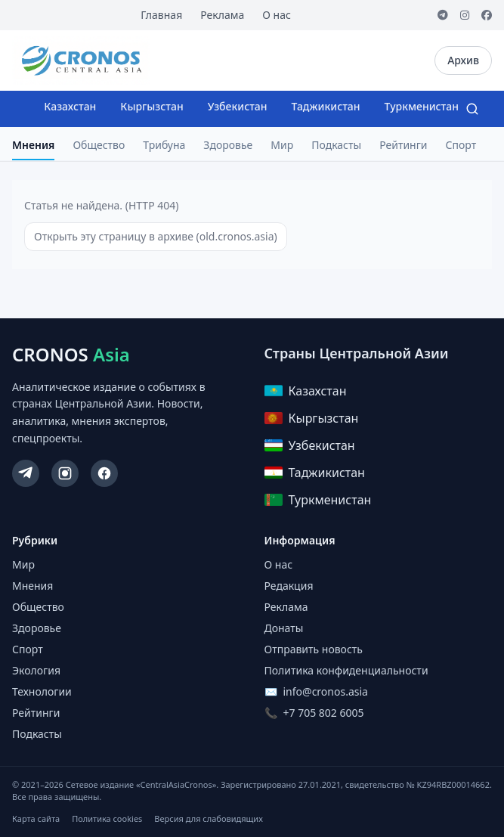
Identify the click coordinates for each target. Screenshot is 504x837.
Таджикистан (326, 106)
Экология (36, 670)
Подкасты (336, 145)
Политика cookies (107, 818)
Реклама (222, 15)
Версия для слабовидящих (208, 818)
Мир (282, 145)
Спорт (461, 145)
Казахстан (70, 106)
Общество (99, 145)
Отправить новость (314, 649)
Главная (161, 15)
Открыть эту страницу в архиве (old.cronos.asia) (156, 236)
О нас (277, 15)
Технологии (42, 691)
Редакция (289, 586)
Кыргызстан (152, 106)
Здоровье (228, 145)
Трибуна (164, 145)
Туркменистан (422, 106)
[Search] (472, 109)
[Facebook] (487, 15)
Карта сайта (36, 818)
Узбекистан (238, 106)
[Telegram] (443, 15)
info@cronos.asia (326, 691)
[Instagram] (465, 15)
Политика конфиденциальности (346, 670)
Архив (463, 60)
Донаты (284, 628)
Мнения (33, 145)
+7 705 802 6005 (324, 713)
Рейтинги (403, 145)
